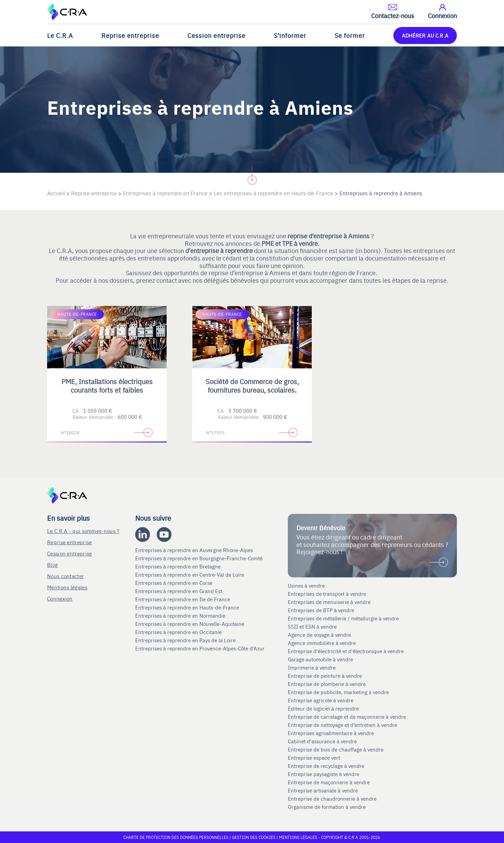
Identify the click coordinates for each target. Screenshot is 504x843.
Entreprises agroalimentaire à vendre (331, 733)
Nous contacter (66, 576)
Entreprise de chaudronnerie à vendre (332, 799)
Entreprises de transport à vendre (327, 594)
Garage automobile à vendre (321, 659)
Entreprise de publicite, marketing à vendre (338, 692)
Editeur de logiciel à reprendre (323, 708)
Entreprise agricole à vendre (321, 700)
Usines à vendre (306, 586)
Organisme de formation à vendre (327, 807)
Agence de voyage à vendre (320, 635)
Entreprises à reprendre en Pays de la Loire (185, 640)
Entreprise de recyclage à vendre (326, 766)
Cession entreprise (216, 35)
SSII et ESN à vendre (312, 627)
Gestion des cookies (254, 837)
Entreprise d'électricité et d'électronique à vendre (346, 651)
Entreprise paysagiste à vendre (324, 774)
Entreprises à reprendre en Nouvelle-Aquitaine (190, 624)
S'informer (290, 35)
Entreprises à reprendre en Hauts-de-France (188, 607)
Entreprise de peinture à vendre (325, 676)
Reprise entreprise (130, 35)
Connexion (60, 598)
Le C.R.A (60, 35)
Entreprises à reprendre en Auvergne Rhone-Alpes (195, 550)
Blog (52, 565)
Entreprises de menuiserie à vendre (330, 602)
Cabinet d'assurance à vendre (322, 741)
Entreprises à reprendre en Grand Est (179, 591)
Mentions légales (67, 587)
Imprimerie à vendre (312, 668)
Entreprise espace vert (314, 758)
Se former (350, 35)
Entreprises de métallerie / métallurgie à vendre (344, 618)
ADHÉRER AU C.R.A (425, 35)
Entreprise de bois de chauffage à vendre (336, 749)
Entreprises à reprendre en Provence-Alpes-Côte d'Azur (201, 648)
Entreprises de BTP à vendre (322, 610)
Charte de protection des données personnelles (176, 837)
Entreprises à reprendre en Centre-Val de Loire (190, 575)
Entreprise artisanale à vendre (323, 790)
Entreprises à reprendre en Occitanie (179, 632)
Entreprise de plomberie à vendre (327, 684)
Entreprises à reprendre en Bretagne (179, 566)
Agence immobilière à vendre (323, 643)
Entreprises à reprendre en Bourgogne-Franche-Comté (200, 558)
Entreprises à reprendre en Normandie (181, 616)
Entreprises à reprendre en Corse (174, 583)
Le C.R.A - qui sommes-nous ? (83, 531)
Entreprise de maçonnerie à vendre (329, 782)
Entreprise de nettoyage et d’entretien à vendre (342, 725)
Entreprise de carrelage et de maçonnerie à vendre (347, 717)
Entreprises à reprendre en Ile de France (183, 599)
